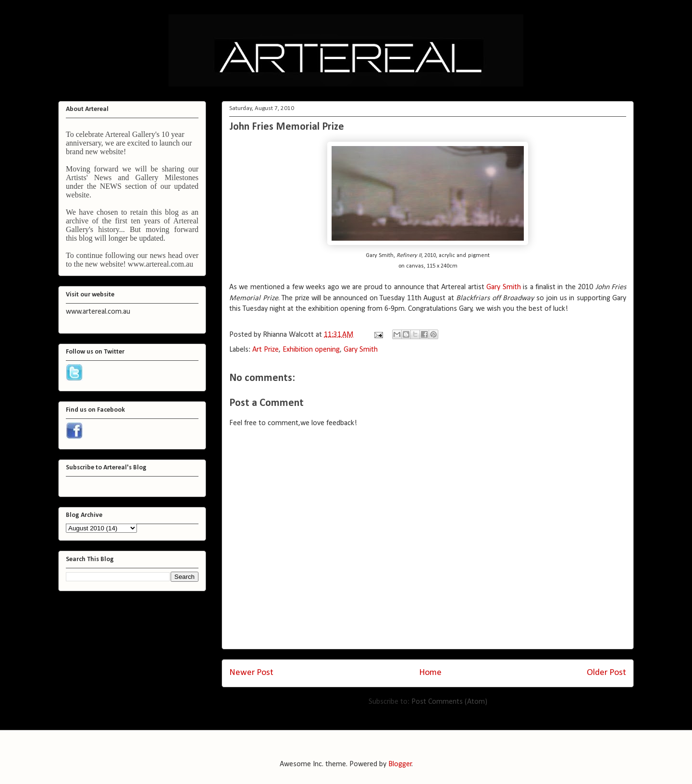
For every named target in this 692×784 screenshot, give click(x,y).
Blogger (400, 764)
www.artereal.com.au (161, 264)
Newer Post (251, 673)
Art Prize (266, 350)
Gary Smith (505, 287)
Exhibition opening (311, 350)
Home (430, 673)
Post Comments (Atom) (449, 702)
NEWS (111, 186)
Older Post (606, 673)
